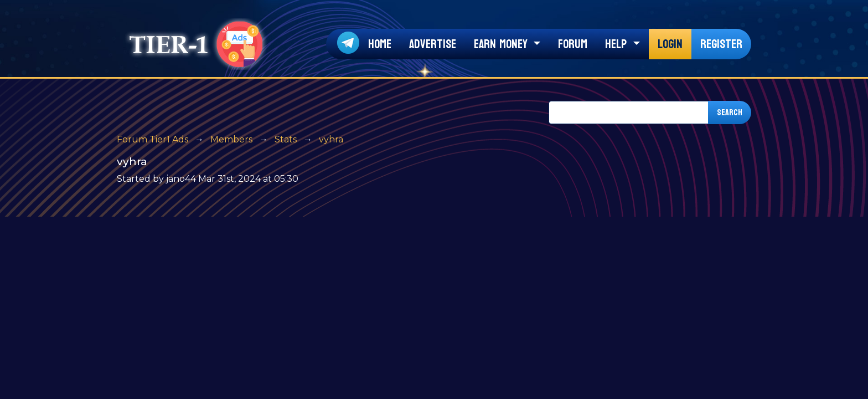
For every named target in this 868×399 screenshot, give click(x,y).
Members (231, 139)
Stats (286, 139)
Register (721, 44)
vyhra (331, 139)
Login (670, 44)
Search (730, 112)
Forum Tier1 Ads (153, 139)
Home (380, 44)
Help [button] (618, 44)
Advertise (433, 44)
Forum (573, 44)
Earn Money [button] (502, 44)
